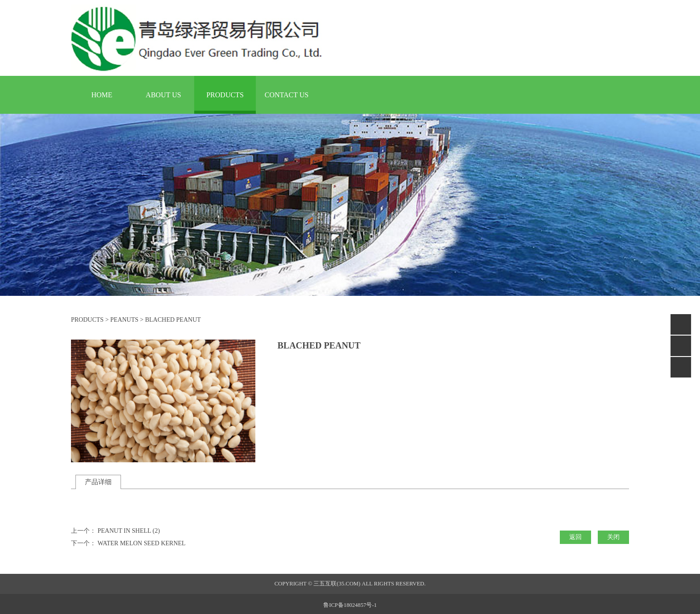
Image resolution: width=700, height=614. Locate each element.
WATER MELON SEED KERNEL (142, 543)
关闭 (613, 537)
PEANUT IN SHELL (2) (129, 531)
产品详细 (98, 482)
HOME (102, 95)
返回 (575, 537)
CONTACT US (287, 95)
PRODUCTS (225, 95)
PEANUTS (124, 320)
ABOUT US (163, 95)
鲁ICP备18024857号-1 (350, 605)
